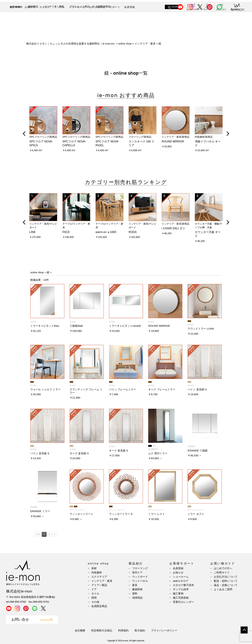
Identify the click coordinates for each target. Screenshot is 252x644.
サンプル (60, 7)
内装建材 (97, 572)
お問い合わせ (97, 7)
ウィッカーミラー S (121, 514)
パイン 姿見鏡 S (40, 453)
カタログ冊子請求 (183, 585)
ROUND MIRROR (159, 326)
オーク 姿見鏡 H (79, 453)
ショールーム (77, 7)
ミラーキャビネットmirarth (125, 326)
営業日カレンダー (183, 602)
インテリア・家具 (54, 19)
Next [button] (228, 133)
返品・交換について (226, 585)
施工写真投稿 (181, 598)
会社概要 (80, 630)
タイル (95, 593)
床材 (94, 568)
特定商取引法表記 (102, 630)
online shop (16, 19)
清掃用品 (137, 598)
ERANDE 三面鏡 (197, 451)
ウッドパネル (140, 581)
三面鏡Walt (76, 326)
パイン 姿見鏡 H (197, 389)
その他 (95, 602)
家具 (135, 585)
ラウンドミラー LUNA (201, 329)
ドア (94, 589)
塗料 (135, 593)
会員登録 (130, 7)
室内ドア (137, 572)
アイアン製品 (99, 585)
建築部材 (137, 589)
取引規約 (140, 630)
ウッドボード (140, 577)
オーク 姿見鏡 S (119, 451)
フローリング (140, 568)
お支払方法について (226, 577)
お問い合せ (20, 620)
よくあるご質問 (223, 589)
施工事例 (15, 7)
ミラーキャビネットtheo (45, 326)
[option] (43, 130)
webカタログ (181, 581)
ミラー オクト (196, 514)
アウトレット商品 (80, 19)
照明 (94, 598)
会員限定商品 (103, 19)
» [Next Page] (55, 534)
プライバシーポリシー (164, 630)
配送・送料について (226, 581)
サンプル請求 (181, 589)
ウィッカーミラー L (81, 514)
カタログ (45, 7)
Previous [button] (24, 133)
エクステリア (99, 577)
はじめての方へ (223, 568)
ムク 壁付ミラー (158, 453)
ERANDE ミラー (40, 511)
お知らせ (30, 7)
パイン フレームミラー (122, 389)
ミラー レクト (156, 514)
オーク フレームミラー (162, 389)
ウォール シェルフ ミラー (45, 389)
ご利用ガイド (222, 572)
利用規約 (123, 630)
